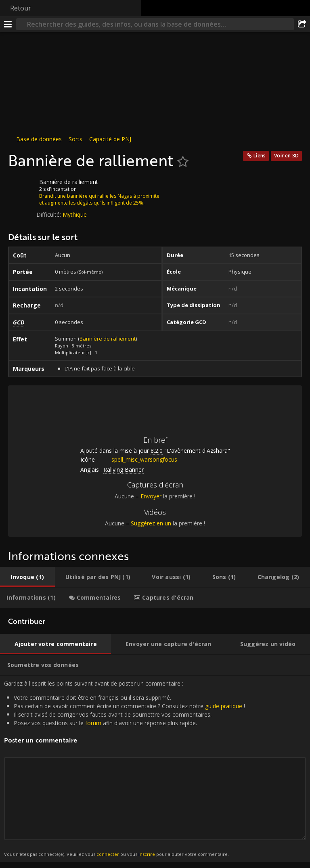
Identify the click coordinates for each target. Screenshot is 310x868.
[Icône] (22, 188)
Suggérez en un (151, 523)
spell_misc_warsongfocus (138, 459)
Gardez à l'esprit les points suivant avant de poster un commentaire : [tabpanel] (155, 769)
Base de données (39, 139)
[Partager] (302, 24)
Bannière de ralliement (108, 339)
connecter (108, 854)
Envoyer (151, 496)
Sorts (75, 139)
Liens (260, 156)
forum (93, 723)
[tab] (27, 577)
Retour (21, 8)
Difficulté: (49, 214)
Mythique (75, 214)
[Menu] (8, 24)
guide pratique (224, 706)
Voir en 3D (286, 156)
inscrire (147, 854)
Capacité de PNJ (110, 139)
